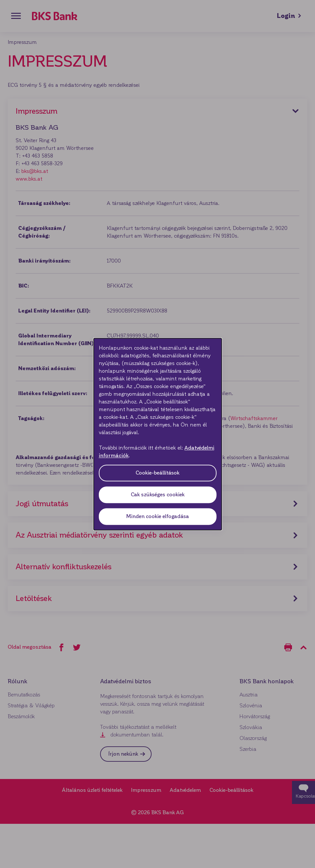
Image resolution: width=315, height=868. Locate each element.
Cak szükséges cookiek (158, 495)
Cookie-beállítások (157, 473)
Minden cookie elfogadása (157, 516)
